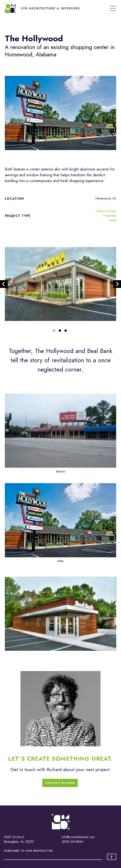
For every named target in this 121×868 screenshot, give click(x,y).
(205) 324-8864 (72, 842)
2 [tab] (61, 331)
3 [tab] (66, 331)
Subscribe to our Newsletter (28, 851)
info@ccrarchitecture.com (78, 837)
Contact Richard (60, 783)
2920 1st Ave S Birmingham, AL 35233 (19, 839)
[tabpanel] (60, 284)
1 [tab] (55, 331)
